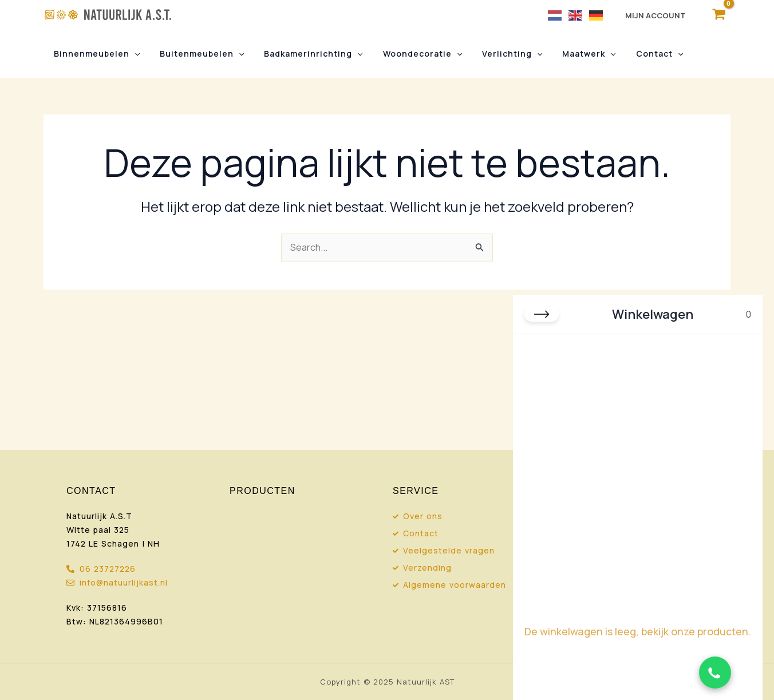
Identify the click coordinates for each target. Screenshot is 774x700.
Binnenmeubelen (94, 54)
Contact (633, 54)
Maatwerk (567, 54)
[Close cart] (542, 314)
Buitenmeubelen (196, 54)
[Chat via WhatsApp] (715, 673)
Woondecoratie (408, 54)
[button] (132, 54)
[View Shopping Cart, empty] (719, 15)
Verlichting (494, 54)
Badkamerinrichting (303, 54)
